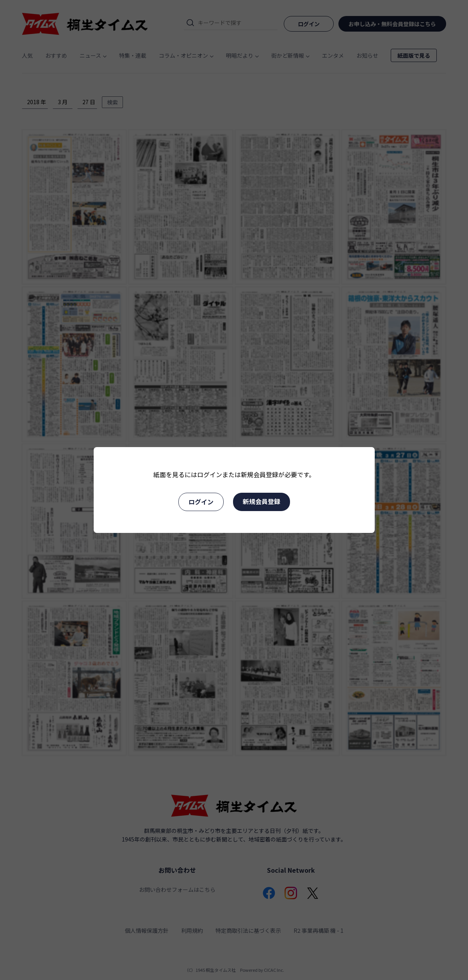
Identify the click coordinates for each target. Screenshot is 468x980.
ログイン (201, 502)
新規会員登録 (262, 501)
